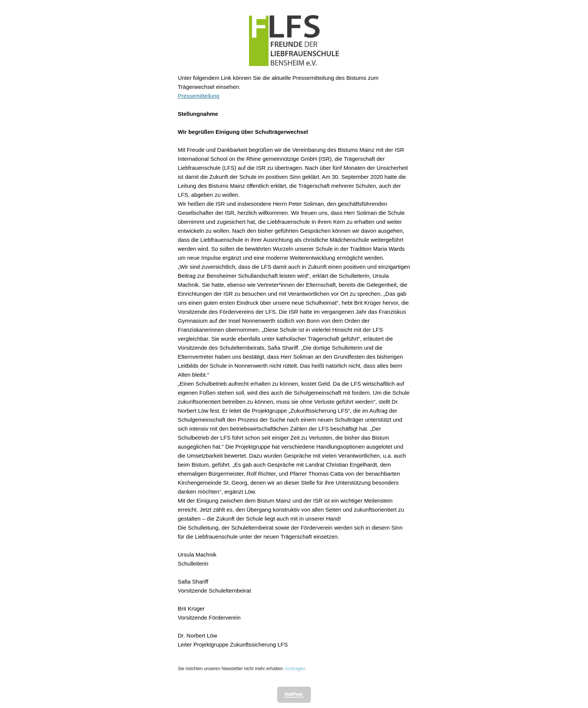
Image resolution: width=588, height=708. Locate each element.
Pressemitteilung (199, 96)
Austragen (295, 669)
